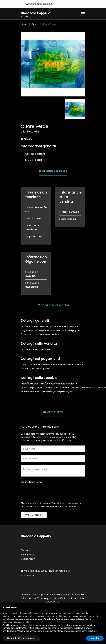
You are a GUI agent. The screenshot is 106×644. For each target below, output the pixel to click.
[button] (102, 607)
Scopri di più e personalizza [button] (21, 638)
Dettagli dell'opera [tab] (53, 171)
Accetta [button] (95, 638)
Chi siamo (26, 550)
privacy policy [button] (9, 616)
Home (24, 24)
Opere (35, 24)
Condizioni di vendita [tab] (53, 305)
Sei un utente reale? (31, 482)
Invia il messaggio (34, 515)
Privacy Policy (28, 555)
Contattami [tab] (53, 412)
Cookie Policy (28, 559)
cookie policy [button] (24, 622)
